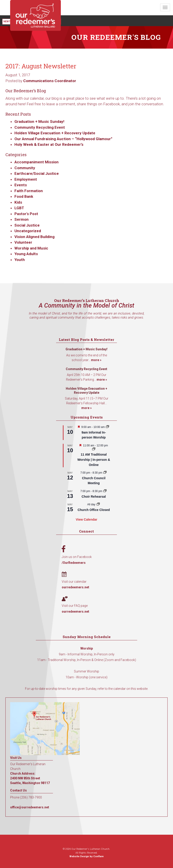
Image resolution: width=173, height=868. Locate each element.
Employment (26, 179)
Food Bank (24, 196)
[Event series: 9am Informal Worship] (107, 427)
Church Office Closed (94, 510)
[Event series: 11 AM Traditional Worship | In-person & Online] (94, 449)
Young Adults (26, 254)
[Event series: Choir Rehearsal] (105, 491)
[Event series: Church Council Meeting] (105, 473)
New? (7, 21)
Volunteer (23, 242)
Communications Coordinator (50, 81)
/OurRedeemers (74, 563)
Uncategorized (28, 231)
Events (21, 185)
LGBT (19, 208)
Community (25, 168)
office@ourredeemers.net (30, 807)
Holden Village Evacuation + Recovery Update (55, 133)
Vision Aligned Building (34, 237)
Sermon (22, 219)
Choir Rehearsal (94, 497)
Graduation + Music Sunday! (39, 121)
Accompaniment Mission (36, 162)
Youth (20, 260)
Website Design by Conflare (86, 856)
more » (96, 360)
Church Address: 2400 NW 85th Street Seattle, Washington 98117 (30, 778)
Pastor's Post (26, 214)
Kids (18, 202)
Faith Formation (29, 191)
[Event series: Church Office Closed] (98, 504)
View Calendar (86, 519)
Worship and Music (31, 248)
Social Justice (27, 225)
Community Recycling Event (40, 127)
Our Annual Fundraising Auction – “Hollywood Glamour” (63, 139)
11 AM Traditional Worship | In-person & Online (94, 460)
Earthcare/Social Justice (37, 173)
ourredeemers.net (75, 587)
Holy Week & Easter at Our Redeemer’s (49, 144)
